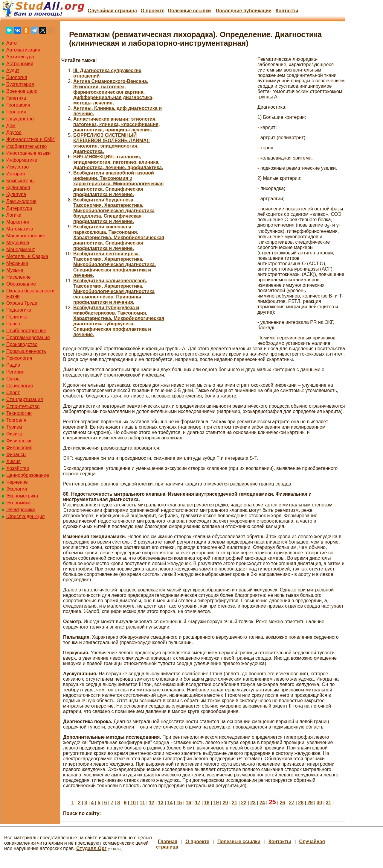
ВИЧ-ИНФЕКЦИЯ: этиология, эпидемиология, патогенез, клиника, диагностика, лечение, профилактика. (118, 162)
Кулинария (18, 188)
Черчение (17, 482)
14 (170, 803)
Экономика (19, 503)
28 (301, 803)
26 (283, 803)
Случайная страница (112, 11)
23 (253, 803)
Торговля (16, 420)
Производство (22, 344)
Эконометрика (22, 496)
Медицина (18, 243)
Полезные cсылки (189, 11)
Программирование (28, 337)
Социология (20, 386)
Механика (17, 263)
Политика (17, 317)
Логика (14, 215)
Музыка (15, 270)
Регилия (15, 372)
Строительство (23, 406)
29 (310, 803)
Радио (13, 365)
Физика (14, 434)
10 (133, 803)
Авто (12, 43)
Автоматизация (23, 50)
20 (225, 803)
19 (216, 803)
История (16, 174)
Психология (19, 358)
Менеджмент (21, 249)
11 (142, 803)
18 (207, 803)
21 (234, 803)
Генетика (16, 98)
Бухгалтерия (20, 84)
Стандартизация (25, 399)
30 (319, 803)
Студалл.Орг (91, 848)
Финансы (16, 455)
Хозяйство (18, 468)
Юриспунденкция (25, 516)
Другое (14, 132)
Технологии (19, 413)
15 (179, 803)
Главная (168, 842)
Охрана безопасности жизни (30, 293)
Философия (19, 448)
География (18, 105)
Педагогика (19, 310)
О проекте (152, 11)
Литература (19, 208)
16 (188, 803)
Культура (16, 194)
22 (244, 803)
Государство (20, 119)
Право (13, 324)
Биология (17, 77)
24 (262, 803)
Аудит (13, 70)
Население (19, 277)
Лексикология (21, 201)
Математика (20, 229)
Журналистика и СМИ (30, 139)
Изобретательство (26, 146)
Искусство (17, 167)
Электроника (21, 510)
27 (292, 803)
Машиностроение (26, 236)
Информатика (22, 160)
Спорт (13, 393)
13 (161, 803)
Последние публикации (244, 11)
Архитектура (20, 57)
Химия (13, 461)
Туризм (14, 427)
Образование (21, 284)
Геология (16, 112)
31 (329, 803)
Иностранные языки (28, 153)
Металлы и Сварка (27, 256)
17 (198, 803)
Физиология (19, 441)
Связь (13, 379)
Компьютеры (20, 181)
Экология (17, 489)
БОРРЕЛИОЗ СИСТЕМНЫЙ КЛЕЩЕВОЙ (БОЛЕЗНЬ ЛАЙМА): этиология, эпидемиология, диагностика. (112, 143)
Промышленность (26, 351)
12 (152, 803)
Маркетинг (18, 222)
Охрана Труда (22, 303)
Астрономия (20, 64)
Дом (11, 126)
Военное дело (22, 91)
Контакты (287, 11)
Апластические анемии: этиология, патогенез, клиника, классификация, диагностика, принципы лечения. (117, 124)
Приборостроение (26, 331)
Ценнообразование (28, 475)
